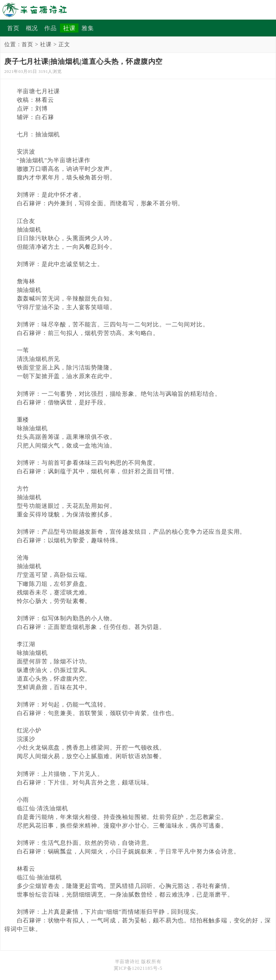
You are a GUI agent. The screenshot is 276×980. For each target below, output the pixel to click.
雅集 (88, 28)
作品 (51, 28)
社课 (69, 28)
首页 (13, 28)
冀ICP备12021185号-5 (138, 968)
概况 (32, 28)
